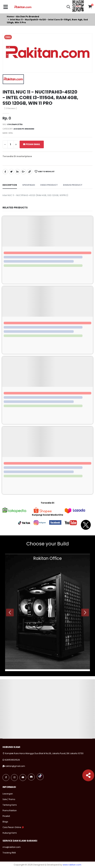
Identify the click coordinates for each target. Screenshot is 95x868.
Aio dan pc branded (28, 17)
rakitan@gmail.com (15, 766)
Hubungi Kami (10, 833)
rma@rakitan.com (12, 847)
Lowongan (8, 794)
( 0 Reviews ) (11, 109)
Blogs (5, 822)
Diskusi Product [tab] (73, 185)
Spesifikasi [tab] (29, 185)
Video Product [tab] (49, 185)
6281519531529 (12, 760)
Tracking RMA (9, 853)
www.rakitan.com (72, 865)
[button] (68, 7)
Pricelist (6, 816)
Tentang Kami (10, 805)
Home (10, 17)
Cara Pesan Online (12, 827)
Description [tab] (10, 185)
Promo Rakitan (10, 811)
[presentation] (10, 612)
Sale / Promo (9, 799)
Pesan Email (32, 144)
